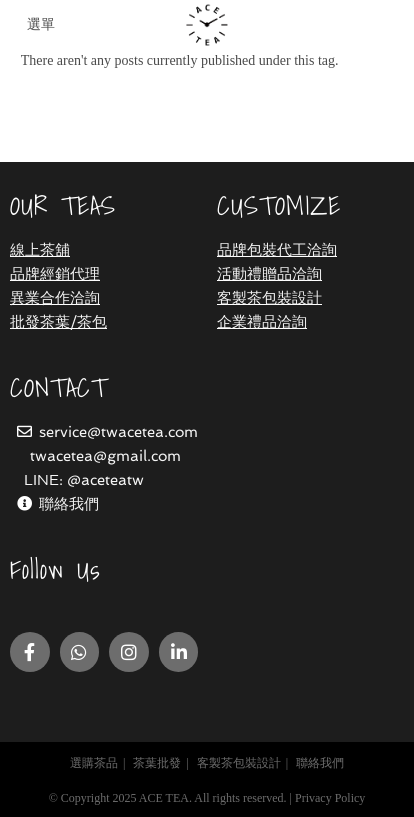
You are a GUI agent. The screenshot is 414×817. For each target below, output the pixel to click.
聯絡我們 (69, 504)
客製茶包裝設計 (269, 298)
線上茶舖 (40, 250)
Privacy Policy (330, 798)
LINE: (45, 480)
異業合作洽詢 (55, 298)
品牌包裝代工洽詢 (277, 250)
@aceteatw (105, 480)
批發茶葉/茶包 (58, 322)
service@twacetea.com (118, 432)
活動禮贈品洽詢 (269, 274)
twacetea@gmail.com (105, 456)
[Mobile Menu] (38, 25)
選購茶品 (94, 763)
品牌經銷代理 (55, 274)
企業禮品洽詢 (262, 322)
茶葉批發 (157, 763)
